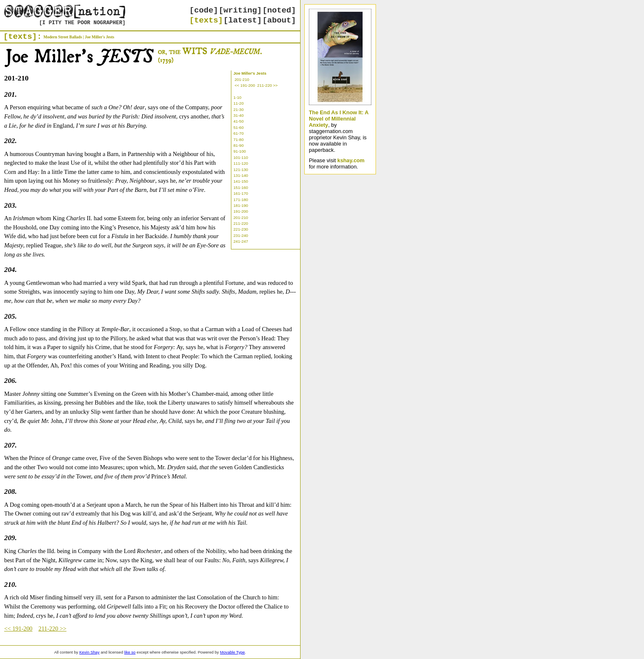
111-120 (241, 163)
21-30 (239, 109)
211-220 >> (267, 85)
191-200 (241, 211)
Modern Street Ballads (63, 37)
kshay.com (351, 160)
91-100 (240, 151)
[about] (279, 20)
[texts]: (23, 37)
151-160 (241, 187)
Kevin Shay (89, 652)
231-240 (241, 235)
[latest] (243, 20)
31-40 (239, 115)
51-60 (239, 127)
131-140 (241, 175)
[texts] (206, 20)
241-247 (241, 241)
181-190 (241, 205)
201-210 (242, 79)
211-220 (241, 223)
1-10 (237, 97)
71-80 (239, 140)
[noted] (279, 10)
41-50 (239, 121)
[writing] (241, 10)
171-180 (241, 200)
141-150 (241, 181)
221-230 (241, 229)
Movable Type (233, 652)
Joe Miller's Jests (100, 37)
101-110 (241, 157)
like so (130, 652)
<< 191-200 (245, 85)
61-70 (239, 133)
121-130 (241, 170)
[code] (204, 10)
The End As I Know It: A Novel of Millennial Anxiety (339, 119)
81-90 (239, 145)
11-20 (239, 103)
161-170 (241, 193)
